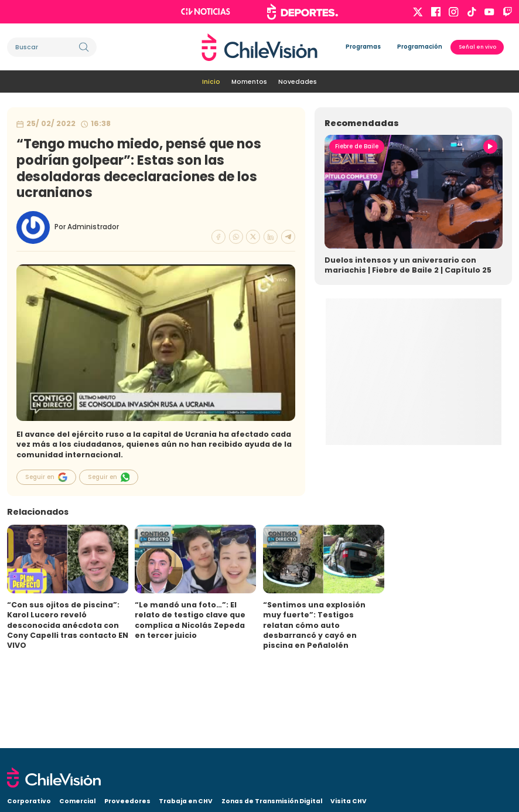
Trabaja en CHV (186, 801)
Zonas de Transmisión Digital (272, 801)
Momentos (249, 82)
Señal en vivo (477, 47)
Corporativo (29, 801)
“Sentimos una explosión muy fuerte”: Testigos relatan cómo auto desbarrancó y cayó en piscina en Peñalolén (314, 625)
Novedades (298, 82)
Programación (420, 47)
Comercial (77, 801)
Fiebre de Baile (357, 146)
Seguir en (46, 477)
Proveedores (127, 801)
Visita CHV (349, 801)
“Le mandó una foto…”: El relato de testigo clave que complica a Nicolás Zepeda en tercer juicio (190, 620)
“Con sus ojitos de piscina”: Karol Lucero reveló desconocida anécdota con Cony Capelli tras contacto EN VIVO (68, 625)
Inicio (211, 82)
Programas (363, 47)
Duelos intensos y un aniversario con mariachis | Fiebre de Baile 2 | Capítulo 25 (408, 265)
